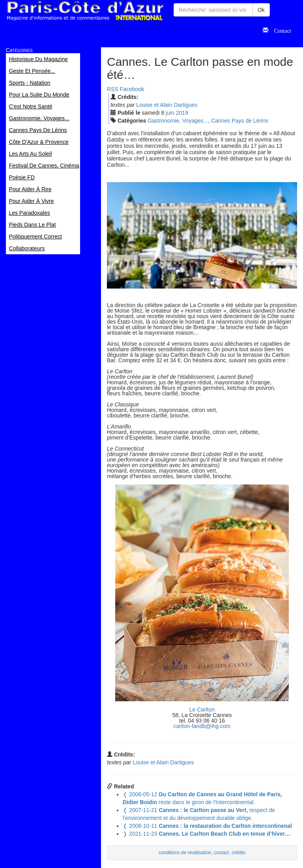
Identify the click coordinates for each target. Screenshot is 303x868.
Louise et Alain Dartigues (167, 105)
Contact (280, 30)
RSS (113, 89)
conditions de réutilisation (185, 853)
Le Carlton (202, 710)
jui (170, 113)
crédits (238, 853)
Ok (261, 10)
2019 (182, 113)
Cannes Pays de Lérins (240, 121)
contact (221, 853)
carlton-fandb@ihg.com (202, 726)
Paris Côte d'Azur (85, 11)
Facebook (132, 89)
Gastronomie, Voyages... (178, 121)
